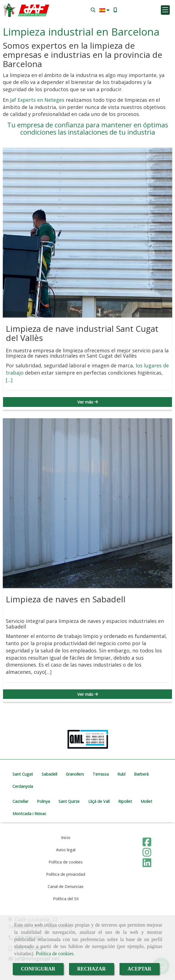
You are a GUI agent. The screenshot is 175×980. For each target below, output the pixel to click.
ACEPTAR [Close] (140, 969)
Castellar (20, 801)
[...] (9, 380)
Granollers (75, 774)
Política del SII (66, 899)
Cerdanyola (23, 786)
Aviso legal (66, 850)
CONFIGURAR (38, 969)
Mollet (146, 801)
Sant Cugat (23, 774)
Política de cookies (55, 954)
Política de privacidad (66, 874)
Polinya (43, 801)
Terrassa (101, 774)
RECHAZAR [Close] (91, 969)
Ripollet (125, 801)
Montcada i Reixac (29, 814)
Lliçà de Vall (99, 801)
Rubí (121, 774)
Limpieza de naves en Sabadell (66, 599)
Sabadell (49, 774)
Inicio (66, 837)
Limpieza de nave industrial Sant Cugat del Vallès (82, 333)
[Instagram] (147, 854)
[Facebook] (147, 844)
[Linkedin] (147, 865)
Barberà (141, 774)
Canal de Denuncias (66, 886)
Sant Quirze (69, 801)
